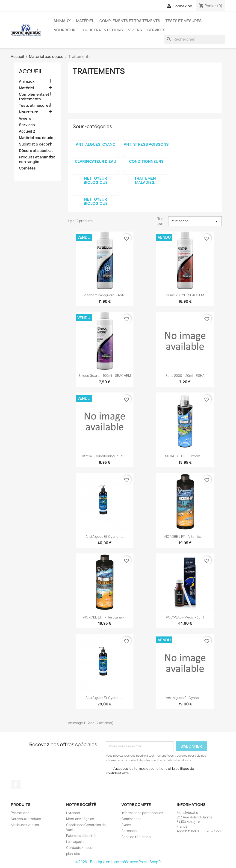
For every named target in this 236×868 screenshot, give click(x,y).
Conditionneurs (146, 161)
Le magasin (75, 842)
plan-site (73, 854)
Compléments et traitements (130, 21)
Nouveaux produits (26, 819)
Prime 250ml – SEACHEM (185, 295)
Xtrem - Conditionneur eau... (105, 456)
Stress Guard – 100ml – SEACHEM (105, 376)
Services (156, 30)
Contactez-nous (79, 848)
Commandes (131, 819)
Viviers (135, 30)
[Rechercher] (195, 39)
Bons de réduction (136, 837)
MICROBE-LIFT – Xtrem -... (185, 456)
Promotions (20, 813)
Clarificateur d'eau (96, 161)
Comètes (27, 168)
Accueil (31, 71)
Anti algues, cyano (96, 144)
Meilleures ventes (25, 825)
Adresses (129, 831)
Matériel (85, 21)
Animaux (62, 21)
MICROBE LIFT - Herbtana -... (105, 617)
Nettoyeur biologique (96, 180)
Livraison (73, 813)
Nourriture (66, 30)
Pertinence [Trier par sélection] (195, 221)
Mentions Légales (80, 819)
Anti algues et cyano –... (105, 537)
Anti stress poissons (146, 144)
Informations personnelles (142, 813)
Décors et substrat (36, 151)
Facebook (16, 785)
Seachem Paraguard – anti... (105, 295)
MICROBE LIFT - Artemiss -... (185, 537)
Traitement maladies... (146, 180)
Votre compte (136, 805)
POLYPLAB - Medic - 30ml (185, 617)
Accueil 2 (27, 131)
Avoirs (126, 825)
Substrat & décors (103, 30)
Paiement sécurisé (81, 836)
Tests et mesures (184, 21)
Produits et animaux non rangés (37, 159)
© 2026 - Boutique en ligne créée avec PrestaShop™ (118, 862)
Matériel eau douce (36, 138)
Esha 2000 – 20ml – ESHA (185, 376)
